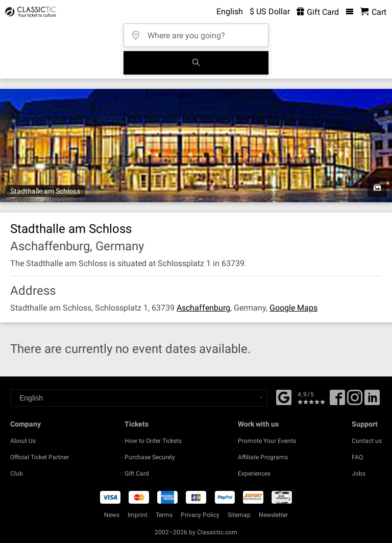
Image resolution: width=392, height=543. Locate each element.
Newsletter (273, 515)
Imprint (138, 515)
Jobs (359, 474)
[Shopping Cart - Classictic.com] (373, 12)
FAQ (357, 457)
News (112, 515)
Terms (164, 515)
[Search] (196, 63)
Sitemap (239, 515)
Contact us (367, 441)
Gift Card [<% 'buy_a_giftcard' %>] (318, 12)
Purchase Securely (150, 457)
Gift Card (137, 474)
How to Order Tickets (153, 441)
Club (17, 474)
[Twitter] (355, 401)
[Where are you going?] (199, 32)
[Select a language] (139, 398)
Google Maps (293, 308)
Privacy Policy (200, 515)
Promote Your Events (267, 441)
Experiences (254, 474)
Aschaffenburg (203, 308)
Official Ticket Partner (40, 457)
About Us (23, 441)
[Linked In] (372, 401)
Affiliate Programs (263, 457)
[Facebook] (284, 396)
